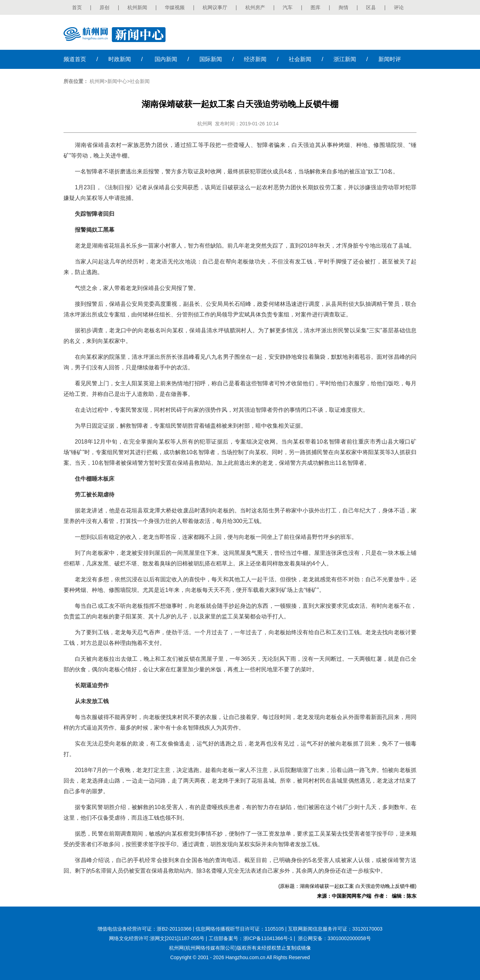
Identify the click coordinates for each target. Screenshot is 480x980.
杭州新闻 (137, 7)
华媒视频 (175, 7)
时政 (120, 59)
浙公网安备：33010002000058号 (334, 938)
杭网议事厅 (215, 7)
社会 (300, 59)
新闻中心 (117, 81)
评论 (399, 7)
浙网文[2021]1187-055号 (177, 938)
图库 (316, 7)
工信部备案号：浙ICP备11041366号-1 (251, 938)
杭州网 (97, 81)
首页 (77, 7)
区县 (371, 7)
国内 (166, 59)
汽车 (288, 7)
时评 (390, 59)
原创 (104, 7)
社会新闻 (140, 81)
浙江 (345, 59)
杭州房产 (255, 7)
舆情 (343, 7)
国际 (211, 59)
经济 (255, 59)
